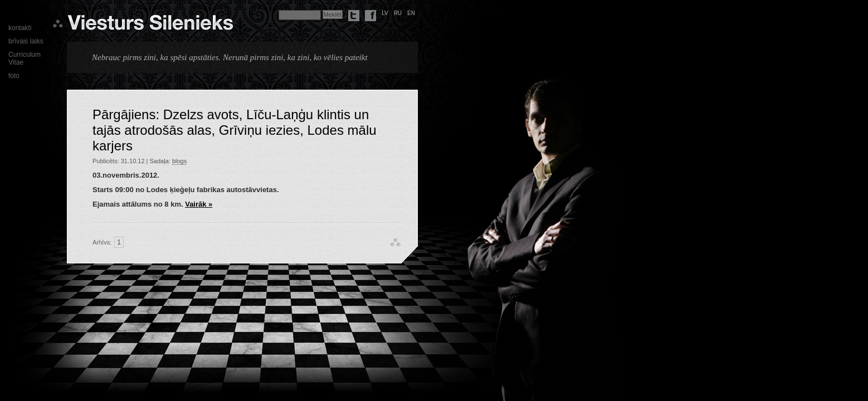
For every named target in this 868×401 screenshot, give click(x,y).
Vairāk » (199, 204)
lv (385, 13)
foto (14, 76)
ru (398, 13)
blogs (179, 161)
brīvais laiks (26, 41)
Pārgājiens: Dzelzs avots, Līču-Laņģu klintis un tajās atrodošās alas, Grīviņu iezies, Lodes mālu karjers (235, 130)
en (411, 13)
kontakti (20, 28)
